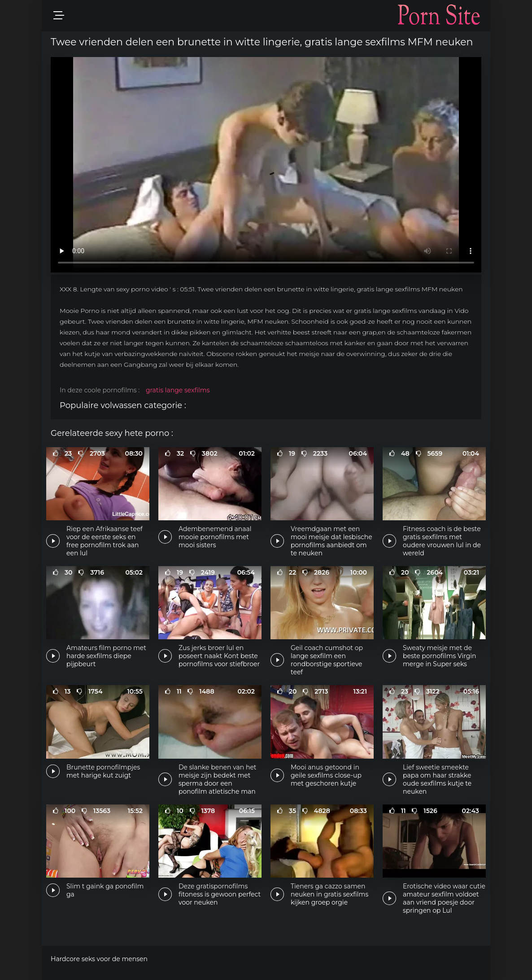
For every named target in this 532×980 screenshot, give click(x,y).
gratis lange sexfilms (178, 390)
